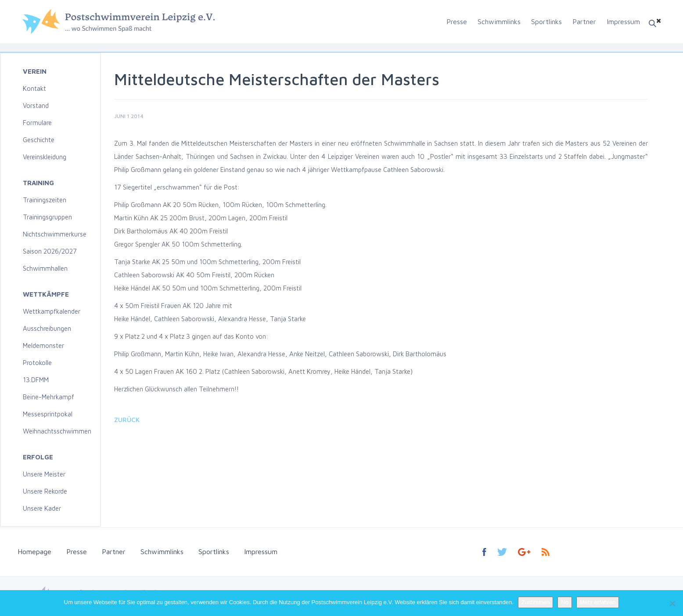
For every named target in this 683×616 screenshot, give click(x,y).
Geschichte (39, 140)
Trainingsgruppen (47, 217)
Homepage (34, 552)
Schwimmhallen (45, 268)
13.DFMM (36, 380)
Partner (584, 21)
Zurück (127, 420)
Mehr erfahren (598, 602)
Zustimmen (536, 602)
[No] (672, 603)
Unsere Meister (44, 474)
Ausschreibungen (47, 328)
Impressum (623, 21)
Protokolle (37, 363)
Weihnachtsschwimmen (57, 431)
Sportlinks (546, 21)
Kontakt (34, 88)
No (565, 602)
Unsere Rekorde (45, 491)
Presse (457, 21)
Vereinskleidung (45, 157)
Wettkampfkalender (52, 311)
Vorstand (36, 106)
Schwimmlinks (499, 21)
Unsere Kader (42, 508)
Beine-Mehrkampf (49, 397)
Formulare (37, 123)
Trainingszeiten (45, 200)
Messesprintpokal (48, 414)
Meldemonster (43, 346)
